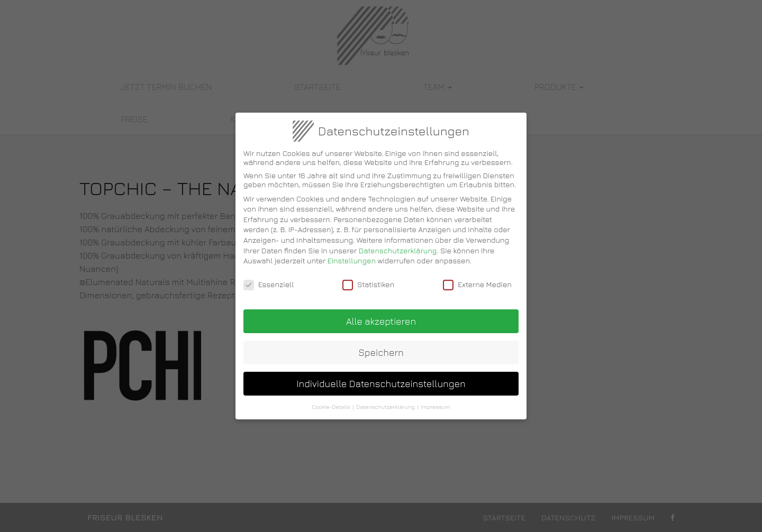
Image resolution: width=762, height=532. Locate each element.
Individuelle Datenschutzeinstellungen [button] (381, 377)
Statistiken (368, 278)
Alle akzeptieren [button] (381, 315)
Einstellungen (352, 255)
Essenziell (269, 278)
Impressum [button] (435, 400)
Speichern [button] (381, 346)
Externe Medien (477, 278)
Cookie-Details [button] (331, 400)
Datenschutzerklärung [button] (385, 400)
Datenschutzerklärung (398, 244)
